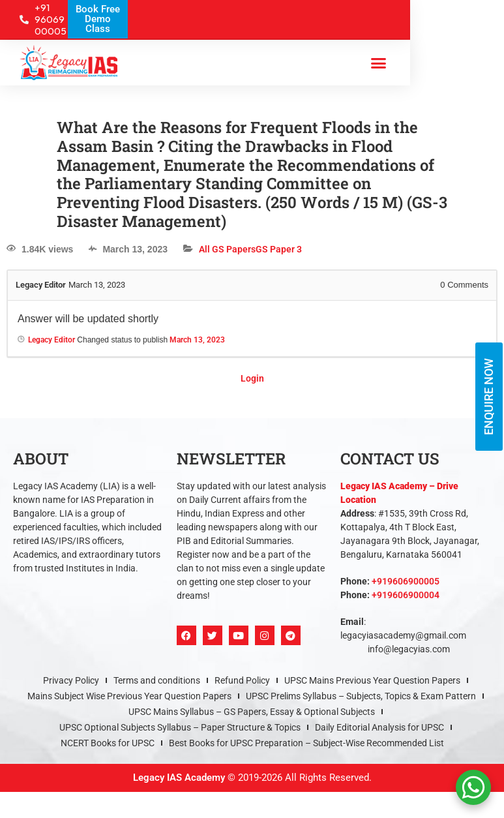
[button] (378, 63)
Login (252, 378)
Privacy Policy (71, 680)
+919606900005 (406, 581)
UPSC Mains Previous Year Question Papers (372, 680)
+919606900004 (406, 595)
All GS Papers (227, 249)
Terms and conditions (157, 680)
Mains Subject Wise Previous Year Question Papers (129, 696)
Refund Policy (242, 680)
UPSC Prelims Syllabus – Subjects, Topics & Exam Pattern (361, 696)
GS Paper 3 (279, 249)
